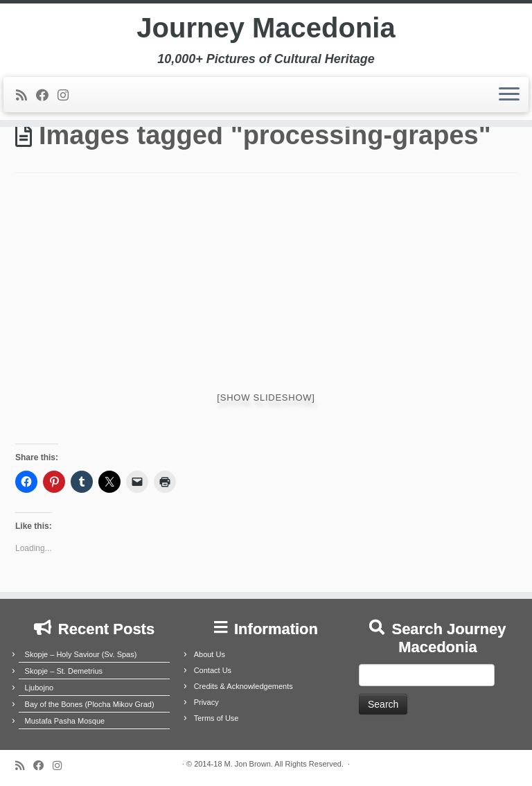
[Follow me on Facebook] (47, 96)
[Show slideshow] (266, 398)
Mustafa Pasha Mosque (65, 721)
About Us (210, 654)
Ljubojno (39, 688)
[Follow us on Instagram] (68, 96)
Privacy (206, 702)
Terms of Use (216, 718)
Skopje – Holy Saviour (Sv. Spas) (81, 654)
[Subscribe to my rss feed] (26, 96)
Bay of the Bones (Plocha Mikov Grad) (90, 704)
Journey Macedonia (266, 28)
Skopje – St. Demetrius (64, 671)
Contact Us (213, 670)
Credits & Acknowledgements (243, 686)
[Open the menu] (509, 95)
